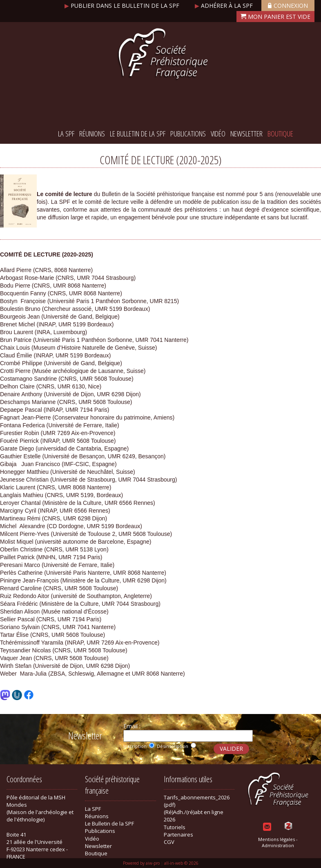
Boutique (280, 134)
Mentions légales (276, 839)
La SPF (66, 134)
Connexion (288, 6)
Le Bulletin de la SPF (138, 134)
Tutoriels (175, 827)
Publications (188, 134)
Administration (278, 845)
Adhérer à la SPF (225, 6)
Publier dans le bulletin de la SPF (123, 6)
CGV (169, 842)
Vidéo (218, 134)
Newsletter (246, 134)
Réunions (92, 134)
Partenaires (178, 835)
